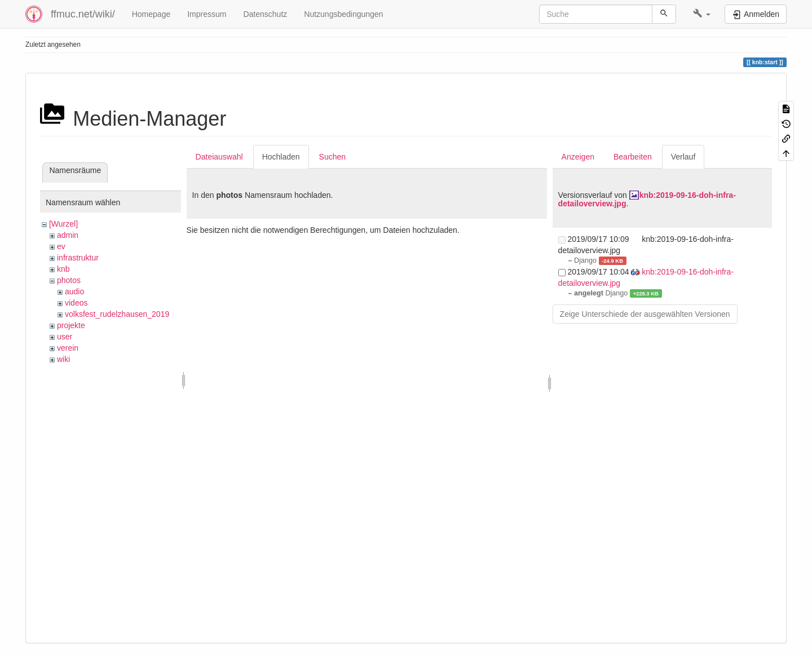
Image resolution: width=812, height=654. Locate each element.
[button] (702, 14)
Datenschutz (265, 14)
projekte (71, 325)
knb (63, 269)
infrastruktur (78, 258)
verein (68, 348)
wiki (63, 359)
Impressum (207, 14)
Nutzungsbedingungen (343, 14)
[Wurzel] (63, 224)
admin (68, 235)
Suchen (332, 157)
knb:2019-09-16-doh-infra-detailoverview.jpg (647, 199)
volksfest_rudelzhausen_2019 (117, 314)
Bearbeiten (633, 157)
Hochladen (281, 157)
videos (76, 303)
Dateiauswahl (219, 157)
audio (74, 291)
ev (61, 246)
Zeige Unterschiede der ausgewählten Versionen (645, 314)
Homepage (151, 14)
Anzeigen (578, 157)
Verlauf (683, 157)
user (65, 337)
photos (69, 280)
